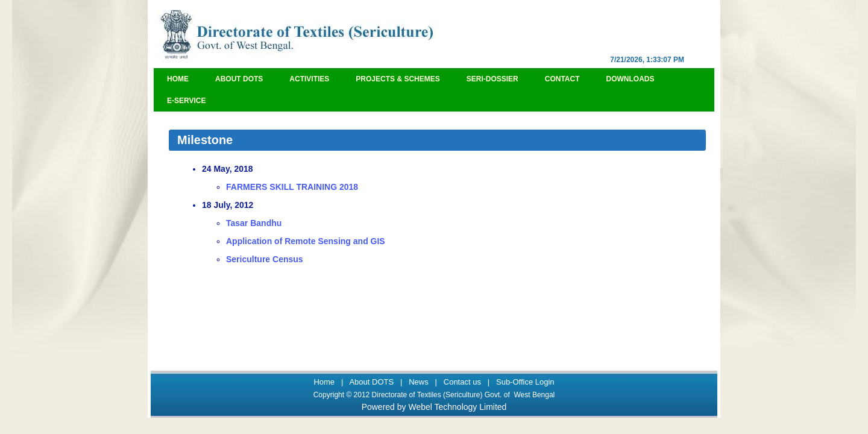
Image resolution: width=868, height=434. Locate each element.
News (419, 382)
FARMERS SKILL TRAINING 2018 (292, 187)
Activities (309, 79)
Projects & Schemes (398, 79)
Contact (562, 79)
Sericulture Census (265, 259)
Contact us (462, 382)
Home (178, 79)
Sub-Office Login (525, 382)
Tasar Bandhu (254, 223)
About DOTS (239, 79)
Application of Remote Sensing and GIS (306, 241)
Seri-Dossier (492, 79)
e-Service (186, 101)
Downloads (631, 79)
